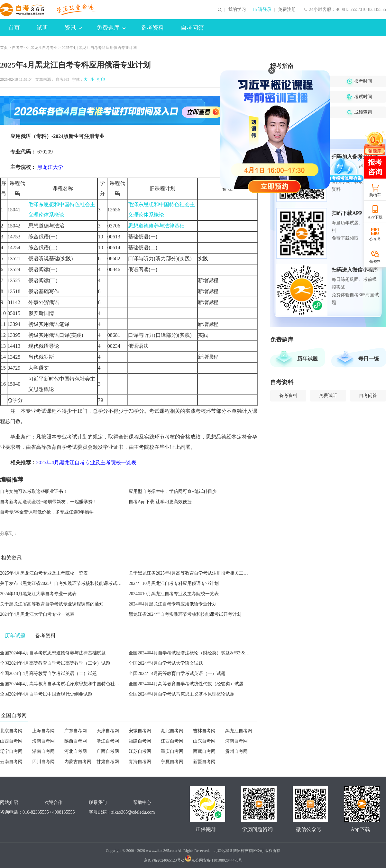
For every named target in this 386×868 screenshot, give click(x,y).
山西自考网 (11, 741)
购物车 (375, 195)
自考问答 (192, 28)
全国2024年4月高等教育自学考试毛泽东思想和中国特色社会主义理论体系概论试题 (82, 684)
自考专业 (20, 48)
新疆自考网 (204, 762)
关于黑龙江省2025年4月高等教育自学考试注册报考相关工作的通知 (195, 573)
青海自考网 (140, 762)
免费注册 (287, 10)
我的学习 (237, 10)
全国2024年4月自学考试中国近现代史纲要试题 (46, 694)
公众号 (375, 239)
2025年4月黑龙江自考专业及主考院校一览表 (44, 573)
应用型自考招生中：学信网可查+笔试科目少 (173, 491)
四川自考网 (43, 762)
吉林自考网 (204, 731)
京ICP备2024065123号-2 (164, 860)
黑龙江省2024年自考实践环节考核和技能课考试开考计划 (185, 614)
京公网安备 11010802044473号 (214, 860)
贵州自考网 (236, 751)
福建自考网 (140, 741)
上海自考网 (43, 731)
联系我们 (98, 803)
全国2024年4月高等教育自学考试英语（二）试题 (48, 674)
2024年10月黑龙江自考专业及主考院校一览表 (174, 594)
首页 (14, 28)
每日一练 (369, 359)
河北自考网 (76, 751)
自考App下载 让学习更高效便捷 (160, 502)
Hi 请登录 (262, 10)
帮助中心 (142, 803)
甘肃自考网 (108, 762)
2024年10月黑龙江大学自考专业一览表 (38, 594)
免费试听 (328, 396)
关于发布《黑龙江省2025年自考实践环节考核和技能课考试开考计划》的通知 (77, 583)
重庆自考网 (172, 751)
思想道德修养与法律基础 (156, 226)
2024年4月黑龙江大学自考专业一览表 (37, 614)
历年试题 (308, 359)
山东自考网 (204, 741)
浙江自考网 (108, 741)
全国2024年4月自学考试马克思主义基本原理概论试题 (182, 694)
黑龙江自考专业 (44, 48)
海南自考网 (43, 741)
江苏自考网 (140, 751)
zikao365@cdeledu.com (133, 812)
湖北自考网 (172, 731)
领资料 (375, 262)
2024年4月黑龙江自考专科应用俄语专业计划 (173, 604)
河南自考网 (236, 741)
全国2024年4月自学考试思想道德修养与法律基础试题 (53, 653)
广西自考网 (108, 751)
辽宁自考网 (11, 751)
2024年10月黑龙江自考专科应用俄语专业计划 (174, 583)
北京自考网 (11, 731)
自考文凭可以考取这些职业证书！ (34, 491)
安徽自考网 (140, 731)
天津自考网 (108, 731)
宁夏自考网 (172, 762)
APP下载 (375, 217)
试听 (42, 28)
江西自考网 (172, 741)
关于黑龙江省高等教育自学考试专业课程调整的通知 (52, 604)
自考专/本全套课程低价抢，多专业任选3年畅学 (47, 512)
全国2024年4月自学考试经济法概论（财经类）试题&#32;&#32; (191, 653)
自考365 (62, 79)
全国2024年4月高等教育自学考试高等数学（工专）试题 (55, 663)
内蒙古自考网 (78, 762)
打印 (100, 79)
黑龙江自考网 (239, 731)
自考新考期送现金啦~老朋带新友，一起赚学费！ (49, 502)
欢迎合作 (53, 803)
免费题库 (111, 28)
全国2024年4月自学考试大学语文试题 (166, 663)
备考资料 (152, 28)
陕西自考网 (76, 741)
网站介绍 (9, 803)
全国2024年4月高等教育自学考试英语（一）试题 (177, 674)
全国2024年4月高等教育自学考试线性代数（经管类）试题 (186, 684)
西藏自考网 (204, 751)
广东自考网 (76, 731)
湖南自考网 (43, 751)
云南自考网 (11, 762)
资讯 (73, 28)
